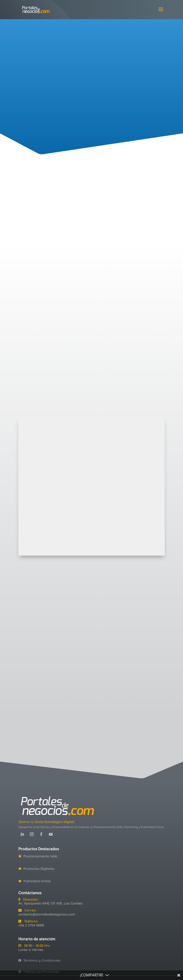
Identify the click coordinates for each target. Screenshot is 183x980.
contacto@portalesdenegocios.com (47, 914)
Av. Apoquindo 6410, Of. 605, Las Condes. (51, 903)
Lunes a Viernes (31, 950)
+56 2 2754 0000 (31, 925)
